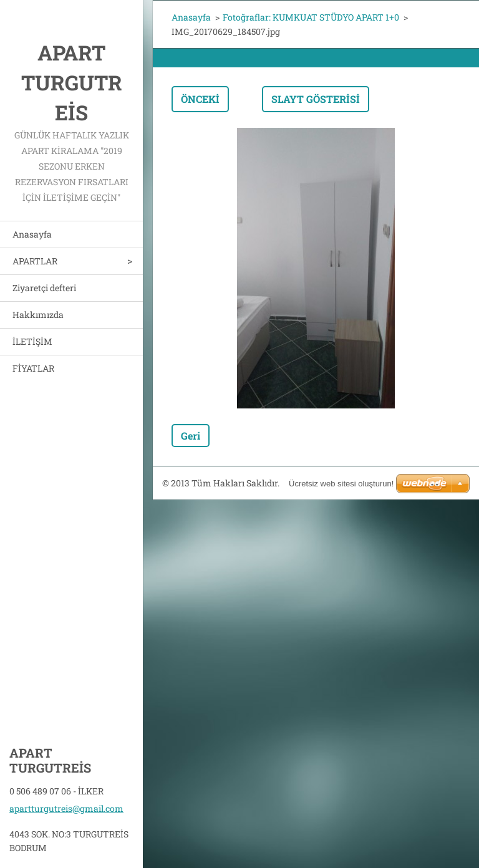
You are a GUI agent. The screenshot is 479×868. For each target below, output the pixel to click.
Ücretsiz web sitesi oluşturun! (341, 484)
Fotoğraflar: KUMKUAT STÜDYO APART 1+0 (311, 17)
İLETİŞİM (32, 341)
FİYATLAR (33, 368)
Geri (191, 436)
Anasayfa (32, 234)
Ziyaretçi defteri (44, 288)
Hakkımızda (38, 315)
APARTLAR (35, 261)
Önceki (200, 99)
